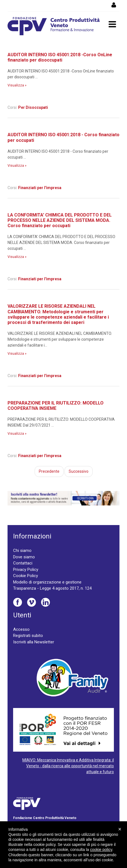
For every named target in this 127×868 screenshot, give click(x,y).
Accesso (21, 629)
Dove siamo (24, 557)
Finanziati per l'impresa (40, 188)
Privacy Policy (26, 570)
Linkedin (45, 602)
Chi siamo (22, 551)
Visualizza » (17, 85)
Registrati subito (28, 636)
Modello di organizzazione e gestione (47, 582)
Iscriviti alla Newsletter (34, 642)
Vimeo (32, 602)
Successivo (79, 471)
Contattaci (23, 563)
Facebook (18, 602)
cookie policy (101, 850)
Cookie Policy (26, 576)
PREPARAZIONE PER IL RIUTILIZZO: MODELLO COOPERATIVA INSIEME (56, 406)
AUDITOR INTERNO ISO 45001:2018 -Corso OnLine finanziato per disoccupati (60, 57)
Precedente (49, 471)
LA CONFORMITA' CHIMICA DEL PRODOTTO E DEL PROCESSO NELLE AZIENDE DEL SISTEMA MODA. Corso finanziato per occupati (60, 220)
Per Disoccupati (33, 107)
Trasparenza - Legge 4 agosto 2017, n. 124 (52, 588)
